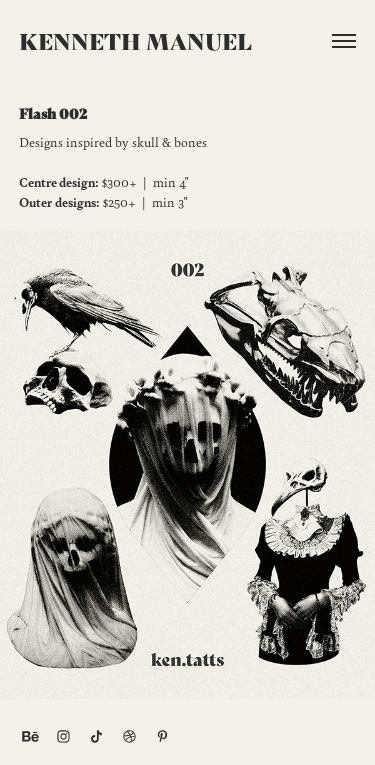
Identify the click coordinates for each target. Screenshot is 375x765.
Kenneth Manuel (135, 40)
